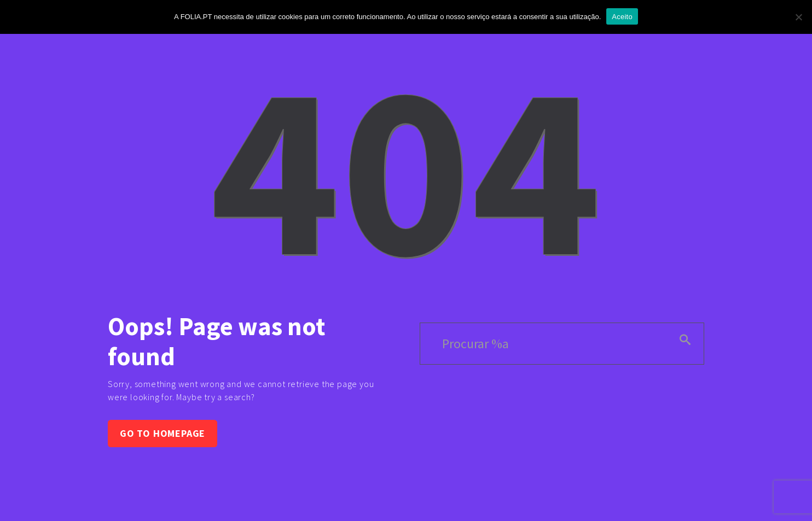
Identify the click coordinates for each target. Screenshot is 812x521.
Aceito (622, 17)
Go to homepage (163, 433)
